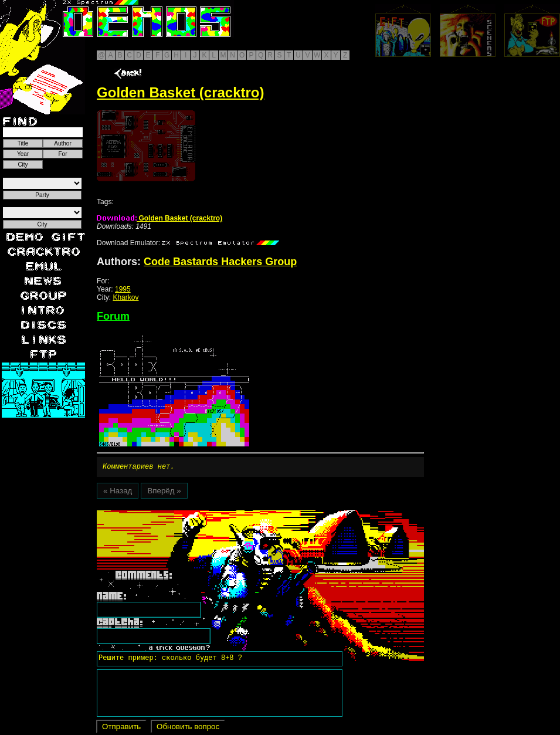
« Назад (118, 492)
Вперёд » (164, 492)
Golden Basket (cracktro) (159, 218)
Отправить (121, 728)
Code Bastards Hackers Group (220, 262)
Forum (113, 316)
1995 (123, 289)
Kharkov (125, 297)
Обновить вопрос (188, 728)
